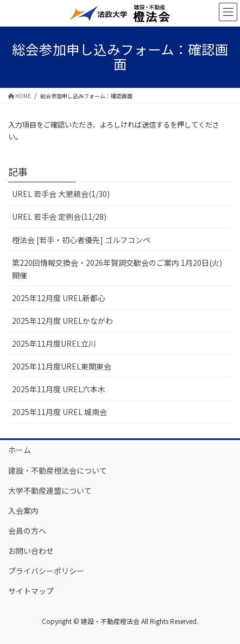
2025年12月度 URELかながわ (62, 321)
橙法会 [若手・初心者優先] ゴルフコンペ (81, 240)
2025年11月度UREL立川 (54, 343)
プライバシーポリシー (46, 571)
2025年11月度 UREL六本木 (59, 389)
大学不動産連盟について (50, 490)
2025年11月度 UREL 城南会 (59, 412)
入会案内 (23, 511)
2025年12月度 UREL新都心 (59, 298)
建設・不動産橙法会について (58, 470)
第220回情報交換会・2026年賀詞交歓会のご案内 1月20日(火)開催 (117, 269)
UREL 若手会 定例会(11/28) (59, 216)
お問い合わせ (31, 551)
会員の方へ (27, 531)
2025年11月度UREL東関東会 (62, 366)
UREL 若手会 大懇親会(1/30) (61, 194)
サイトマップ (31, 591)
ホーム (20, 450)
